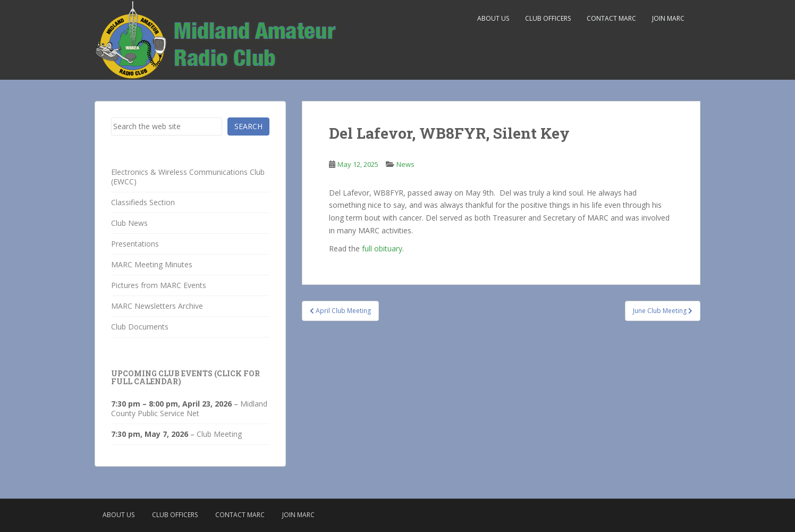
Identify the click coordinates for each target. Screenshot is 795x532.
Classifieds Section (143, 202)
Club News (129, 223)
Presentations (135, 244)
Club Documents (140, 327)
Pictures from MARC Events (159, 285)
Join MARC (668, 18)
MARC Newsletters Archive (157, 306)
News (405, 164)
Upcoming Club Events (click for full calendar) (185, 377)
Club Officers (548, 18)
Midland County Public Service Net (189, 408)
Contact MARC (611, 18)
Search (248, 126)
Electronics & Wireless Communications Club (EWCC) (188, 177)
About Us (493, 18)
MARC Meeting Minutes (152, 264)
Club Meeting (219, 434)
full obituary (382, 248)
